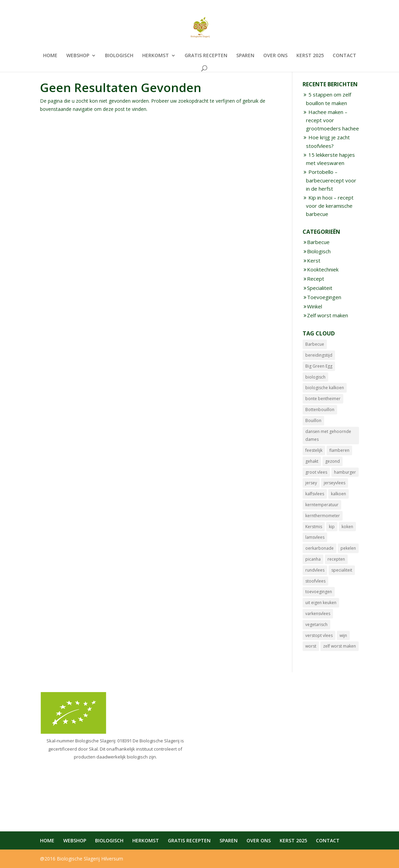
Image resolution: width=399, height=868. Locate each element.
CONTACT (344, 56)
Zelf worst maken (328, 315)
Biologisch (319, 251)
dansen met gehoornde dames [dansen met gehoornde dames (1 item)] (328, 436)
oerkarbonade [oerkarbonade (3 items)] (320, 548)
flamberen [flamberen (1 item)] (339, 450)
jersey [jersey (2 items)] (311, 483)
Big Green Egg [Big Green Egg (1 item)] (319, 366)
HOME (50, 56)
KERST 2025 (310, 56)
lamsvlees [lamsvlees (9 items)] (315, 537)
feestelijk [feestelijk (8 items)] (314, 450)
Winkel (315, 306)
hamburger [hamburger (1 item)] (345, 472)
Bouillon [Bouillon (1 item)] (313, 420)
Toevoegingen (324, 297)
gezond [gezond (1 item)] (332, 461)
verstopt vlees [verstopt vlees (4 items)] (319, 635)
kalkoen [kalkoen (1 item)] (338, 494)
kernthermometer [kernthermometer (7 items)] (323, 516)
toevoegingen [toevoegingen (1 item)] (319, 592)
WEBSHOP (78, 56)
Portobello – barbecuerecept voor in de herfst (331, 180)
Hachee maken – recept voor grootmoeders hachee (332, 120)
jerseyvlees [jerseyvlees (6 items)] (335, 483)
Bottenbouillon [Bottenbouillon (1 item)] (320, 410)
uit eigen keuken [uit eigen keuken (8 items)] (321, 603)
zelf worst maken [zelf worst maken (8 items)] (340, 646)
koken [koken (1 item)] (347, 527)
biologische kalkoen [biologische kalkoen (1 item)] (325, 388)
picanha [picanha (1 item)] (313, 559)
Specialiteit (320, 288)
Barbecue (318, 242)
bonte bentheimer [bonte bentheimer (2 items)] (323, 399)
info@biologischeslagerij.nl (237, 748)
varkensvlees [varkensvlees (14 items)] (318, 614)
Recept (316, 279)
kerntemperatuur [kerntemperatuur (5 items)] (322, 505)
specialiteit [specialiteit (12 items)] (342, 570)
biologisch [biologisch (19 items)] (315, 377)
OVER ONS (275, 56)
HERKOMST (156, 56)
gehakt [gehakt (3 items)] (312, 461)
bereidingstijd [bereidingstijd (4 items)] (319, 355)
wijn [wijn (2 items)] (343, 635)
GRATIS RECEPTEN (206, 56)
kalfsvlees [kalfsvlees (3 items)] (315, 494)
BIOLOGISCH (119, 56)
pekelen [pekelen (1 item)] (348, 548)
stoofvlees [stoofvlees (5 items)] (315, 581)
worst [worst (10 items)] (311, 646)
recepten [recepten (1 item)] (336, 559)
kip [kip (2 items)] (332, 527)
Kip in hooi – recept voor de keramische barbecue (330, 206)
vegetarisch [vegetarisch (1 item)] (316, 624)
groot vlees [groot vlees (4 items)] (316, 472)
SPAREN (245, 56)
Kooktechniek (323, 269)
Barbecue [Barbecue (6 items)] (315, 344)
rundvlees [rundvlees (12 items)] (315, 570)
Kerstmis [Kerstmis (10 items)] (314, 527)
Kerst (314, 260)
